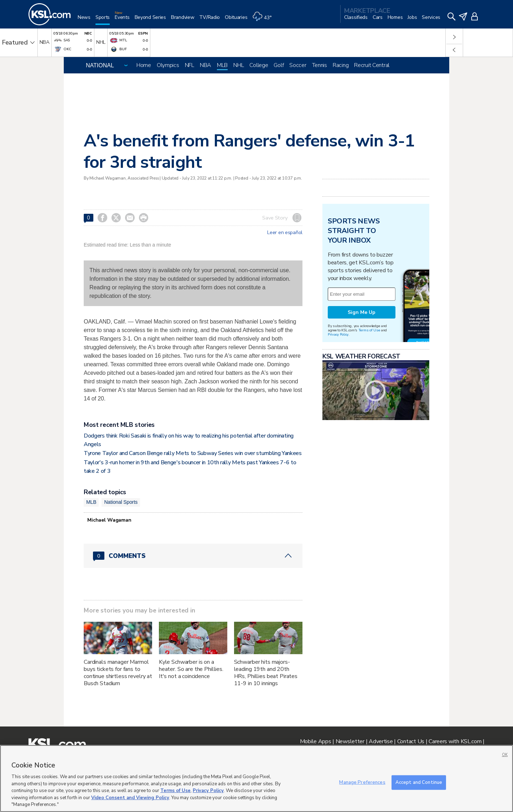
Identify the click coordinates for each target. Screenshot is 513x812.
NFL (190, 65)
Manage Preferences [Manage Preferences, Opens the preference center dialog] (362, 782)
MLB (222, 65)
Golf (279, 65)
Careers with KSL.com (455, 741)
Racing (341, 65)
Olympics (168, 65)
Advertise (381, 741)
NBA (206, 65)
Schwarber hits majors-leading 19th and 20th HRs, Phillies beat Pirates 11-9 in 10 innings (266, 673)
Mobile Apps (316, 741)
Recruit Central (372, 65)
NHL (239, 65)
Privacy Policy (338, 334)
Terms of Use (369, 330)
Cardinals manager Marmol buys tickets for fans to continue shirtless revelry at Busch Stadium (118, 673)
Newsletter (350, 741)
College (259, 65)
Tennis (320, 65)
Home (144, 65)
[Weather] (264, 20)
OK (505, 755)
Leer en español (285, 233)
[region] (256, 779)
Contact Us (411, 741)
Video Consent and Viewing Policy (130, 798)
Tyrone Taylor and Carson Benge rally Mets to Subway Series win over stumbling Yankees (193, 453)
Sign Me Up (362, 312)
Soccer (298, 65)
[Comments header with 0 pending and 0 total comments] (193, 556)
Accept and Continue (419, 782)
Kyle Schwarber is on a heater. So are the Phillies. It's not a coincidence (191, 669)
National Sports (121, 502)
